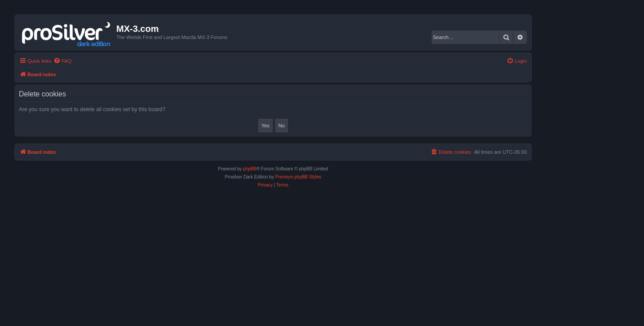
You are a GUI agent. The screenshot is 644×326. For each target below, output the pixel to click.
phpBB (250, 169)
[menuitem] (62, 61)
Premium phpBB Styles (298, 177)
